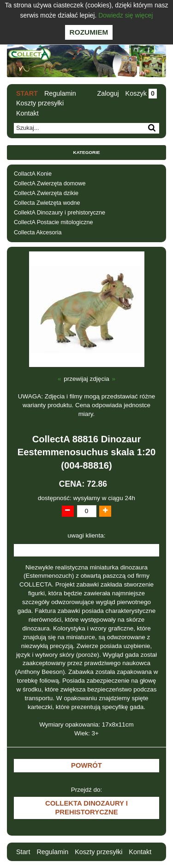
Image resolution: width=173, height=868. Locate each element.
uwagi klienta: (87, 535)
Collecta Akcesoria (38, 232)
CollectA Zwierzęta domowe (50, 183)
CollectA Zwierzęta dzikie (46, 193)
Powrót (86, 765)
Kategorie (87, 152)
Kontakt (27, 113)
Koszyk (141, 93)
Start (27, 93)
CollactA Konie (33, 174)
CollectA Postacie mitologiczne (54, 222)
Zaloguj (108, 93)
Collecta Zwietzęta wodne (47, 203)
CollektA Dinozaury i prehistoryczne (60, 213)
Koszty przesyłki (40, 103)
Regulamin (60, 93)
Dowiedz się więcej (125, 15)
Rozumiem (89, 32)
